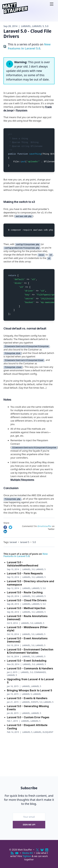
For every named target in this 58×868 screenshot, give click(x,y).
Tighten (27, 856)
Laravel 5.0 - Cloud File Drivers (27, 600)
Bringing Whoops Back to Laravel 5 (30, 690)
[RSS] (12, 853)
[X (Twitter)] (37, 850)
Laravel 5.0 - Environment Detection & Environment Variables (30, 651)
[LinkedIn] (47, 850)
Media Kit (28, 853)
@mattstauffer (44, 526)
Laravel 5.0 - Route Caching (25, 592)
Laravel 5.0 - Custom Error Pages (28, 717)
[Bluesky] (42, 850)
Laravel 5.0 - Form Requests (25, 573)
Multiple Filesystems (22, 480)
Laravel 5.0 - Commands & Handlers (30, 668)
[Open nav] (52, 4)
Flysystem (21, 110)
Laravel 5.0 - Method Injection (26, 608)
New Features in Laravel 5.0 (29, 46)
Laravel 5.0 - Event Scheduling (27, 661)
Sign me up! (29, 825)
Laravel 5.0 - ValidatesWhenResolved (23, 564)
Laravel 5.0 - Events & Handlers (27, 698)
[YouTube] (17, 853)
